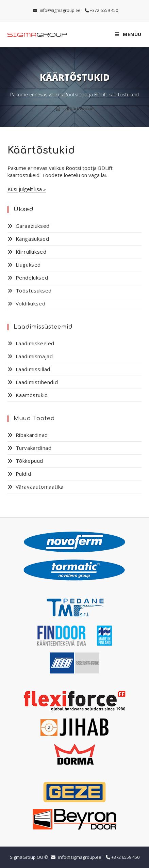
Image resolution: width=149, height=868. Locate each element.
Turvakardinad (34, 448)
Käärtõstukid (80, 109)
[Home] (58, 109)
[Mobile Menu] (128, 34)
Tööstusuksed (34, 290)
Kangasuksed (32, 239)
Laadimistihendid (37, 382)
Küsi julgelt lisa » (27, 189)
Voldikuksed (31, 303)
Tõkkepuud (29, 461)
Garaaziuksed (33, 226)
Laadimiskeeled (35, 343)
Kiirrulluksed (31, 252)
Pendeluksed (32, 278)
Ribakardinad (32, 435)
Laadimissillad (33, 369)
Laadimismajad (34, 356)
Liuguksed (28, 265)
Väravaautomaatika (40, 487)
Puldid (23, 474)
